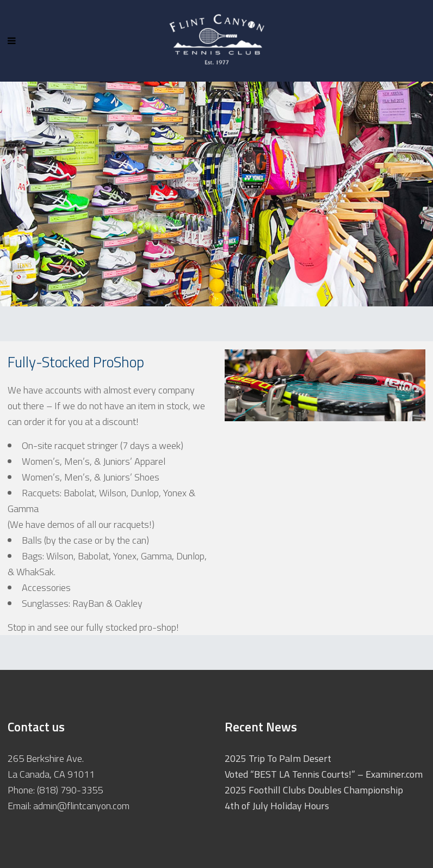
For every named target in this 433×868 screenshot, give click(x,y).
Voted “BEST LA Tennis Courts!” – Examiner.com (324, 774)
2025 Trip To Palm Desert (278, 758)
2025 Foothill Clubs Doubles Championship (314, 790)
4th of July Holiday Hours (277, 806)
